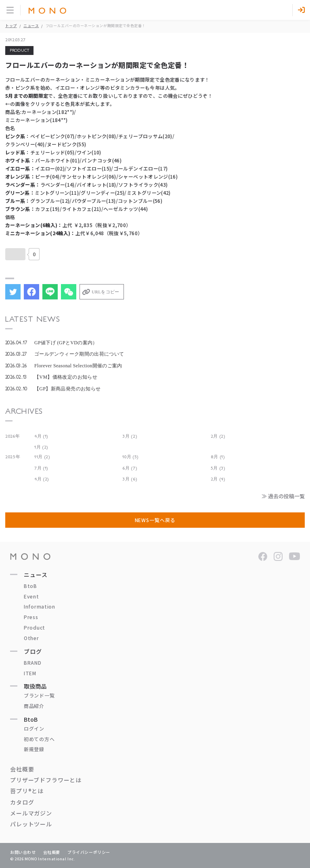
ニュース (31, 26)
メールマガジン (31, 813)
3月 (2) (130, 436)
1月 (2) (41, 447)
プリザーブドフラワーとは (46, 780)
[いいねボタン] (15, 254)
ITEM (30, 673)
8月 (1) (218, 457)
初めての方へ (39, 739)
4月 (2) (42, 479)
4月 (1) (41, 436)
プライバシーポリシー (89, 852)
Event (31, 596)
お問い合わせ (23, 852)
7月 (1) (41, 468)
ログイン (34, 728)
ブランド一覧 (39, 695)
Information (40, 606)
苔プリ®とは (27, 791)
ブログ (33, 651)
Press (31, 617)
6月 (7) (130, 468)
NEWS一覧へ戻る (155, 520)
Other (31, 638)
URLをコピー (105, 292)
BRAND (33, 663)
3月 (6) (130, 479)
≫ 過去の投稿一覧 (283, 496)
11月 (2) (42, 457)
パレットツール (31, 824)
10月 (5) (130, 457)
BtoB (30, 586)
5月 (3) (218, 468)
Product (35, 627)
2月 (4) (218, 479)
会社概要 (22, 769)
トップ (11, 26)
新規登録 (34, 749)
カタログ (22, 802)
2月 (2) (218, 436)
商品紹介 (34, 706)
